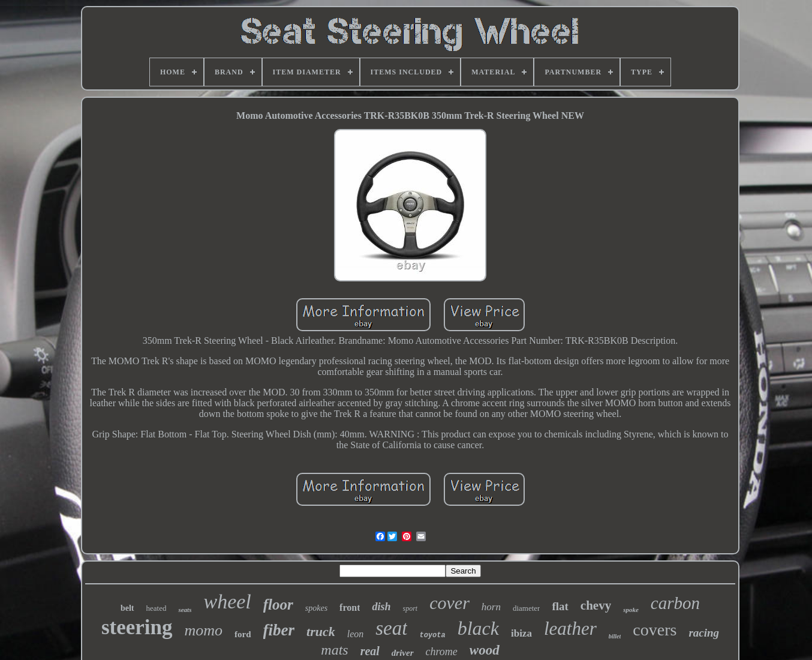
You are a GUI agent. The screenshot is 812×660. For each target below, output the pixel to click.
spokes (316, 608)
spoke (631, 610)
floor (278, 604)
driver (403, 653)
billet (615, 636)
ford (243, 634)
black (478, 628)
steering (137, 627)
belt (127, 608)
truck (321, 631)
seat (391, 628)
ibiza (521, 633)
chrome (442, 652)
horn (491, 607)
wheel (227, 601)
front (350, 607)
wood (485, 650)
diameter (526, 608)
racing (704, 633)
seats (185, 610)
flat (560, 606)
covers (655, 630)
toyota (432, 635)
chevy (596, 605)
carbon (675, 603)
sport (410, 608)
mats (334, 650)
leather (570, 628)
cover (449, 603)
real (370, 651)
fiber (279, 630)
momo (204, 630)
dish (381, 607)
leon (356, 634)
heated (157, 608)
